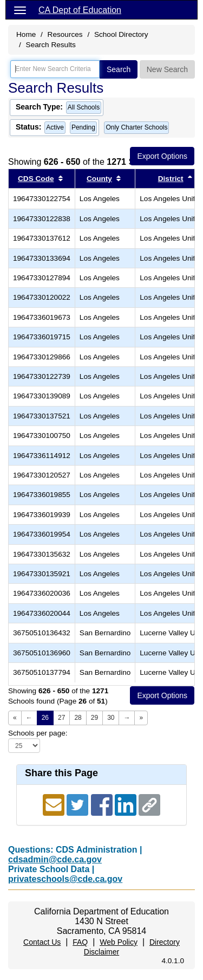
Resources (65, 34)
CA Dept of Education (80, 10)
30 (111, 718)
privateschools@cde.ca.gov (65, 879)
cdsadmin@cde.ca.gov (55, 859)
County (99, 179)
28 (78, 718)
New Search (167, 69)
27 (61, 718)
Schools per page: (38, 733)
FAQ (80, 942)
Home (26, 34)
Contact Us (42, 942)
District (171, 179)
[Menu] (20, 10)
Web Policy (119, 942)
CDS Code (36, 179)
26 (45, 718)
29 (94, 718)
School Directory (121, 34)
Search (119, 69)
